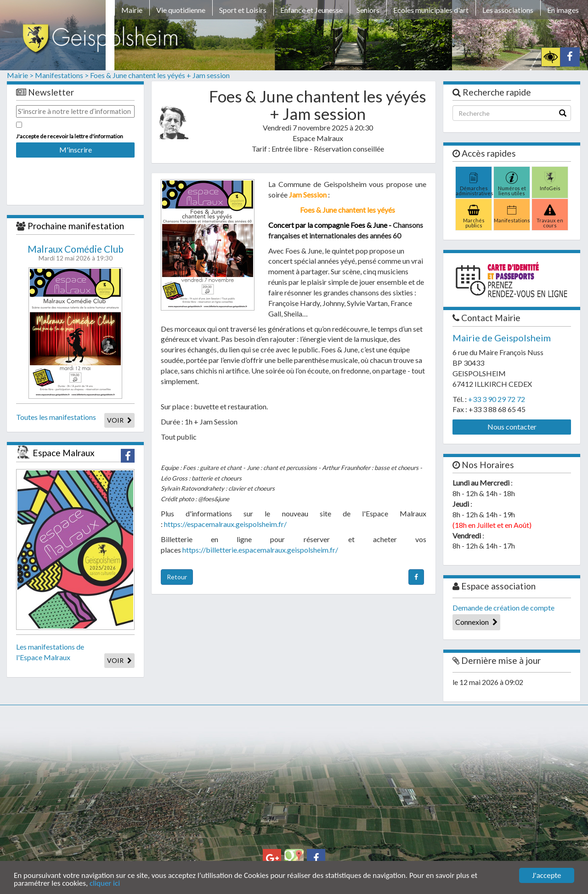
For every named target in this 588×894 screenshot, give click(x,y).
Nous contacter (512, 427)
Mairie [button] (132, 10)
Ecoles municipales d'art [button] (431, 10)
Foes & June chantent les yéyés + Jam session (160, 75)
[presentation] (75, 175)
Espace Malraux (64, 453)
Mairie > (20, 75)
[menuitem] (132, 11)
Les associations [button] (508, 10)
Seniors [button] (368, 10)
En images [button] (563, 10)
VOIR (119, 420)
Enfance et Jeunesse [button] (311, 10)
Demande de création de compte (503, 608)
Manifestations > (62, 75)
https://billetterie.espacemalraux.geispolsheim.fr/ (260, 550)
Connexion (476, 622)
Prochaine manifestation (76, 226)
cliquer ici (105, 884)
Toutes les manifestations (56, 417)
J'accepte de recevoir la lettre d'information (70, 136)
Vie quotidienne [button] (181, 10)
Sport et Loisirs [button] (243, 10)
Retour (177, 577)
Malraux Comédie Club (76, 249)
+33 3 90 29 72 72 (497, 399)
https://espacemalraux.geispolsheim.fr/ (225, 524)
